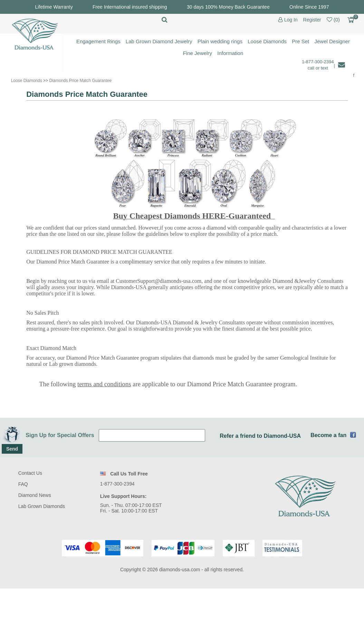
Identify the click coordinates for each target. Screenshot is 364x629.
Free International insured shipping (130, 7)
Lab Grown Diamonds (42, 506)
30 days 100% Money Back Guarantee (228, 7)
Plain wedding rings (220, 41)
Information (230, 53)
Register (312, 20)
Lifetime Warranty (54, 7)
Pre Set (300, 41)
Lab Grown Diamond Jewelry (159, 41)
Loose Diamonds (267, 41)
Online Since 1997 (309, 7)
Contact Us (30, 473)
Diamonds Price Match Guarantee (80, 81)
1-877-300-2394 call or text (318, 65)
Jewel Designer (332, 41)
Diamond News (35, 495)
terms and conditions (104, 384)
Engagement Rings (98, 41)
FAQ (23, 484)
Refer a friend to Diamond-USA (260, 436)
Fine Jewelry (198, 53)
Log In (291, 20)
